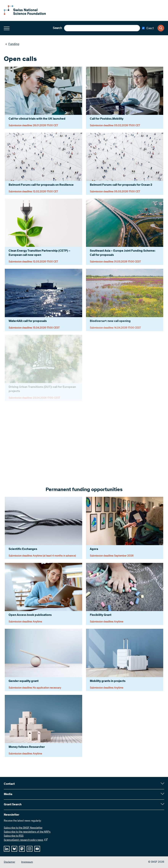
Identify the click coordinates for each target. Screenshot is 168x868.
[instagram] (30, 849)
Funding (12, 44)
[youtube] (37, 849)
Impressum (27, 862)
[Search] (161, 28)
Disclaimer (9, 862)
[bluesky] (14, 849)
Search (57, 28)
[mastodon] (22, 849)
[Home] (25, 14)
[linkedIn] (7, 849)
